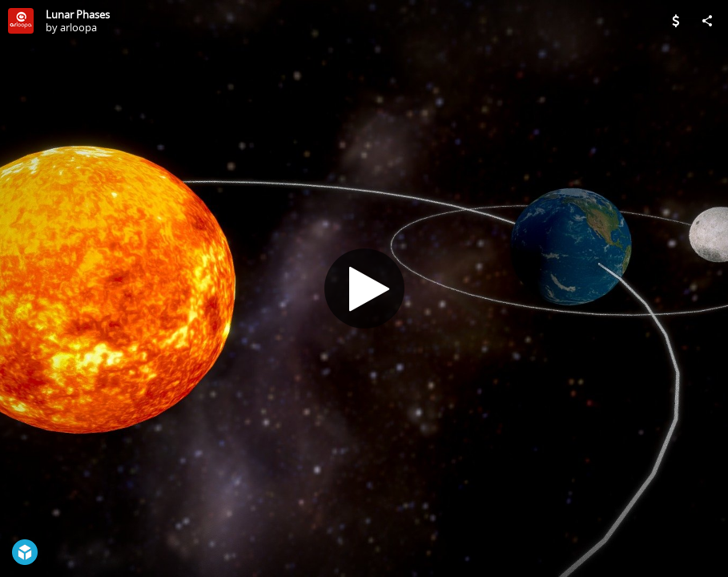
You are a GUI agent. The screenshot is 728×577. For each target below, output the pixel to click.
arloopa (78, 27)
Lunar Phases (78, 14)
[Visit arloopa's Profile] (21, 21)
